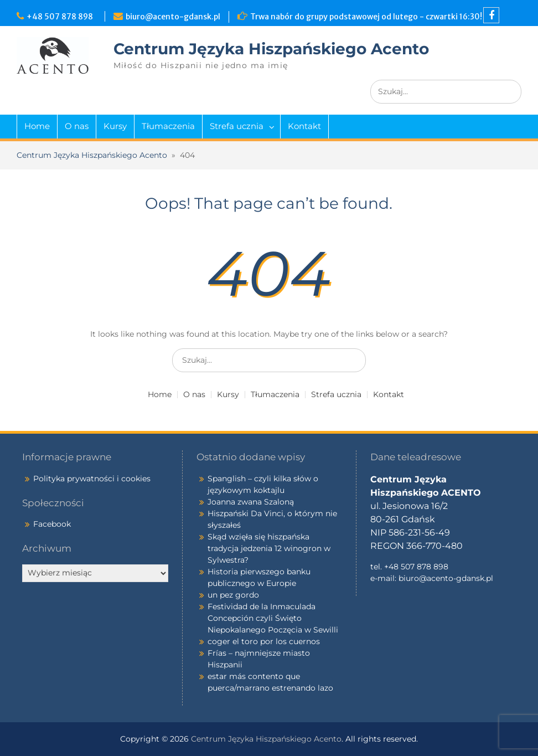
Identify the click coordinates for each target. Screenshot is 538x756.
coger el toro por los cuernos (264, 641)
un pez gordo (233, 595)
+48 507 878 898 (61, 17)
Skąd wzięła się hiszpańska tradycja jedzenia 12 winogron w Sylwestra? (269, 548)
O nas (77, 126)
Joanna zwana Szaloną (251, 502)
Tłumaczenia (168, 126)
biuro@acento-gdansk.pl (173, 17)
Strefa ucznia (237, 126)
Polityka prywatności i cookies (92, 479)
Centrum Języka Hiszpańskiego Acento (271, 49)
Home (37, 126)
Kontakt (304, 126)
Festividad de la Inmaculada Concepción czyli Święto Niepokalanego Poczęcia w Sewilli (273, 618)
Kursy (115, 126)
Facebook (52, 524)
